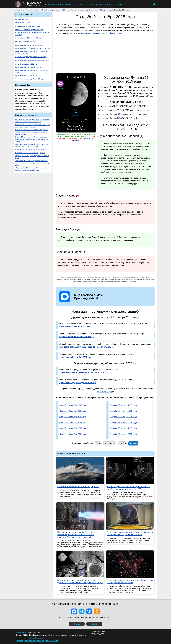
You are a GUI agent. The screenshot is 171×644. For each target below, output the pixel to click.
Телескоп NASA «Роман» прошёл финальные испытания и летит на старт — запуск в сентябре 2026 (33, 163)
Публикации (49, 4)
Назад (77, 624)
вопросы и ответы (131, 281)
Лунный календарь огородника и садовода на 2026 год (31, 71)
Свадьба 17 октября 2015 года (73, 423)
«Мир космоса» (21, 632)
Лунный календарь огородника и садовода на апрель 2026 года (31, 52)
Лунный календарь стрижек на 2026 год (29, 67)
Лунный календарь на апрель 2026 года (29, 45)
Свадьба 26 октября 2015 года (123, 428)
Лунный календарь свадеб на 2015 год (55, 10)
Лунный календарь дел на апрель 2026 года (31, 57)
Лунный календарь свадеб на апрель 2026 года (32, 60)
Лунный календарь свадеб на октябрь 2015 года (88, 10)
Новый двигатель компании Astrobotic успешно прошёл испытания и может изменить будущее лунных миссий (32, 132)
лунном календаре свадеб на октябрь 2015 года (101, 33)
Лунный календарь (65, 4)
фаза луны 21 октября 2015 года (75, 326)
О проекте (19, 641)
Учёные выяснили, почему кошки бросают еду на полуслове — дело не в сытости (33, 126)
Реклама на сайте (52, 641)
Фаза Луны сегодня (22, 19)
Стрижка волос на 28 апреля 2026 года (29, 30)
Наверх (94, 624)
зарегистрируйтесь (89, 138)
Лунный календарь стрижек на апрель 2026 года (32, 49)
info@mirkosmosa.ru (36, 638)
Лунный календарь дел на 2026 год (28, 76)
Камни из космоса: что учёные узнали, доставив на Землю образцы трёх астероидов (32, 121)
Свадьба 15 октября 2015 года (73, 434)
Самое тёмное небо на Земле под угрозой (30, 153)
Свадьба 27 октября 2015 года (123, 434)
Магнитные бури (95, 4)
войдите (77, 140)
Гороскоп (80, 4)
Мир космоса (19, 10)
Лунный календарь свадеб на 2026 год (29, 79)
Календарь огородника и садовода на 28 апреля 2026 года (32, 34)
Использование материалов (34, 641)
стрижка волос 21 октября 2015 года (76, 337)
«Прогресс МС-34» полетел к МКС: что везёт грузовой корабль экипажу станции (31, 169)
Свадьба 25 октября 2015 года (123, 423)
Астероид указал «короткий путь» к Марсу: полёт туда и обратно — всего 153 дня (33, 145)
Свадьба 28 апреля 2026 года (26, 41)
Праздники (118, 4)
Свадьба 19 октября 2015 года (73, 411)
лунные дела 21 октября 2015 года (76, 357)
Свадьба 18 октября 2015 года (73, 417)
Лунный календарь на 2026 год (26, 64)
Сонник (108, 4)
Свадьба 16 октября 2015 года (73, 428)
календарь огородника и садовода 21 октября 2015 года (86, 347)
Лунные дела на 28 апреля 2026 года (28, 38)
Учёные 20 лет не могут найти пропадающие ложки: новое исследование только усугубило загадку (31, 139)
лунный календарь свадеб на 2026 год (78, 383)
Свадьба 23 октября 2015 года (123, 411)
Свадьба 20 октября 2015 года (73, 405)
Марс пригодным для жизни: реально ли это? (31, 150)
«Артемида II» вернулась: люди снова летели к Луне (32, 157)
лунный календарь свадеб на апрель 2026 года (82, 372)
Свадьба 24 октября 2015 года (123, 417)
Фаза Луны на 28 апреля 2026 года (28, 26)
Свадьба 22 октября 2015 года (123, 405)
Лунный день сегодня (23, 22)
